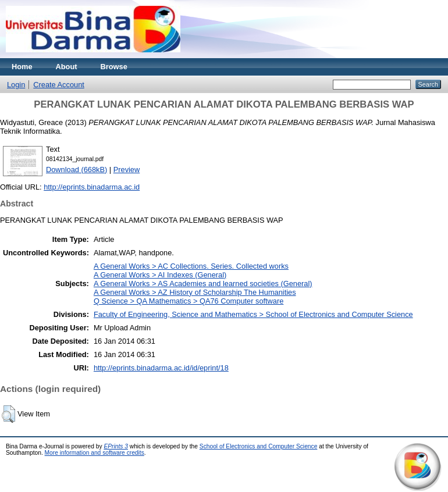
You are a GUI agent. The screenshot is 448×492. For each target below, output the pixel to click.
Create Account (59, 85)
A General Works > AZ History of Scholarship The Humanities (195, 292)
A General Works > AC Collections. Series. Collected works (191, 266)
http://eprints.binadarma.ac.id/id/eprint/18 (161, 368)
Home (22, 67)
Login (16, 85)
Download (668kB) (77, 170)
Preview (127, 170)
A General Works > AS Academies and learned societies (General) (203, 284)
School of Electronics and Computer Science (259, 446)
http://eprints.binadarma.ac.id (92, 187)
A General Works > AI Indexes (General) (160, 275)
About (67, 67)
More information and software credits (95, 453)
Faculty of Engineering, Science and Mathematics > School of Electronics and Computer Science (253, 314)
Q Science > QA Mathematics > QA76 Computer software (189, 301)
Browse (114, 67)
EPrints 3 (116, 446)
